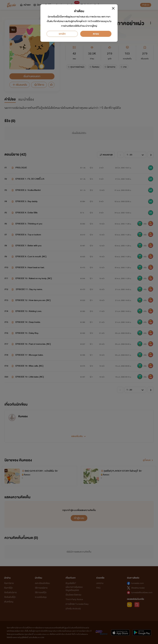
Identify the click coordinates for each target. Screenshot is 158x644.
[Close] (113, 8)
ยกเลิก (62, 34)
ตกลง (96, 34)
